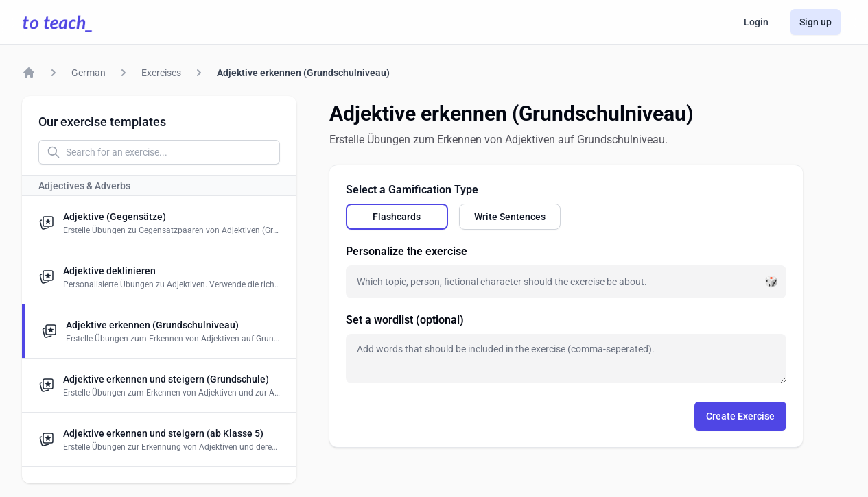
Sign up (816, 22)
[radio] (397, 217)
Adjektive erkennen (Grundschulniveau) (303, 73)
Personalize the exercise (407, 251)
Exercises (161, 73)
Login (756, 22)
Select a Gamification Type (412, 190)
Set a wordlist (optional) (405, 320)
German (89, 73)
